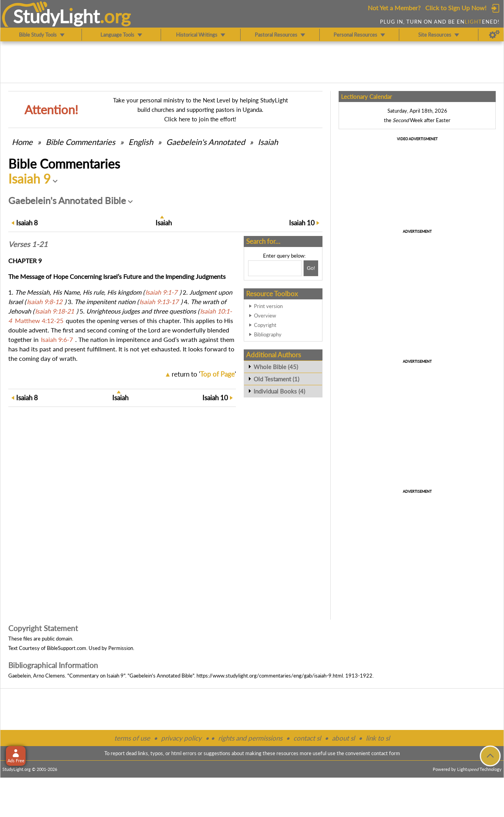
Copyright (265, 325)
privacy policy (181, 738)
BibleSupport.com (67, 648)
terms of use (132, 738)
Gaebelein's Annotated (206, 142)
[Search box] (275, 268)
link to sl (378, 738)
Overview (265, 316)
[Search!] (311, 268)
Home (22, 142)
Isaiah (268, 142)
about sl (343, 738)
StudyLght (57, 16)
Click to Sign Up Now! (456, 8)
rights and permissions (250, 738)
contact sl (307, 738)
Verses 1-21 (28, 244)
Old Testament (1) (276, 379)
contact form (386, 753)
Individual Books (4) (279, 391)
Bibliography (268, 334)
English (141, 142)
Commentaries (81, 142)
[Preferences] (494, 35)
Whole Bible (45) (276, 367)
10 (302, 223)
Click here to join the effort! (200, 119)
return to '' (204, 374)
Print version (268, 306)
